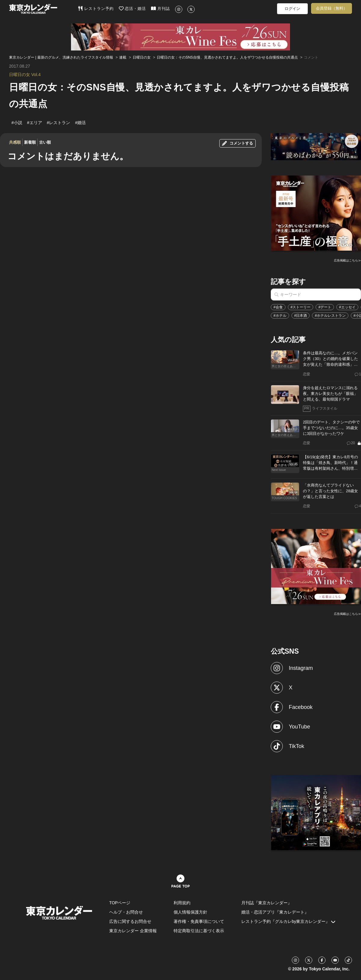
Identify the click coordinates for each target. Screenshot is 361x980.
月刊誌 (160, 8)
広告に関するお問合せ (130, 921)
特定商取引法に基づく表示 (199, 931)
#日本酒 (301, 316)
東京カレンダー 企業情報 (133, 931)
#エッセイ (347, 307)
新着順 (30, 142)
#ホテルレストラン (330, 316)
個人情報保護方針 (190, 912)
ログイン (292, 9)
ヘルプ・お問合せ (126, 912)
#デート (325, 307)
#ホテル (280, 316)
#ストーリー (301, 307)
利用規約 (182, 903)
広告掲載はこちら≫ (347, 260)
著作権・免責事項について (199, 921)
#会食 (278, 307)
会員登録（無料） (332, 8)
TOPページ (120, 903)
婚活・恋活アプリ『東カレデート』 (275, 912)
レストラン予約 (96, 8)
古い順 (45, 142)
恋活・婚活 (133, 8)
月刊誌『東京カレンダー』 (267, 903)
